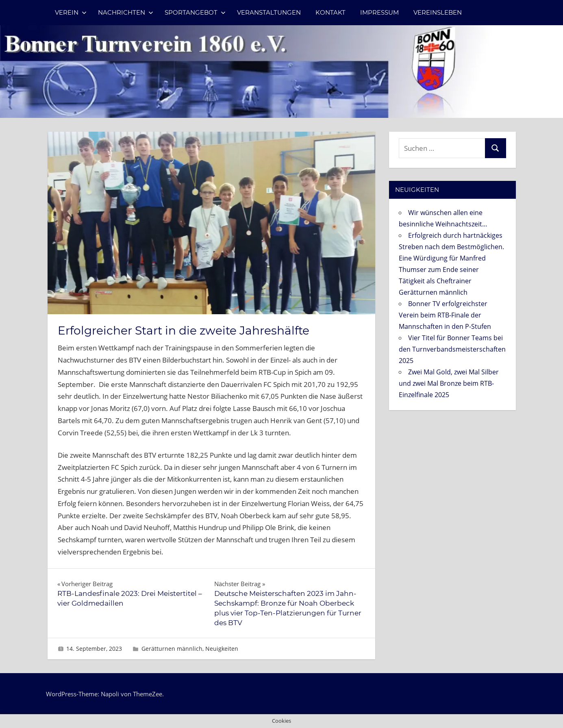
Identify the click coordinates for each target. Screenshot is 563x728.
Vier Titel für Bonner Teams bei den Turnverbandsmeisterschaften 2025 (452, 349)
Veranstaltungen (269, 12)
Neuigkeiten (222, 649)
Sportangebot (195, 12)
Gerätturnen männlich (172, 649)
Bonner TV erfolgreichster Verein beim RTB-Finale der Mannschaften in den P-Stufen (445, 315)
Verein (71, 12)
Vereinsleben (438, 12)
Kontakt (330, 12)
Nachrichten (126, 12)
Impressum (379, 12)
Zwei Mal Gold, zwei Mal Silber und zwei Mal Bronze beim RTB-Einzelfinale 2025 (449, 383)
